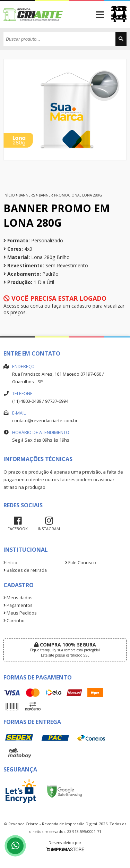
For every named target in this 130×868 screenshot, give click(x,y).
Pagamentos (18, 605)
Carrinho (14, 621)
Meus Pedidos (20, 613)
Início (9, 195)
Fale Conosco (81, 563)
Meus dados (18, 598)
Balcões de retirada (25, 570)
